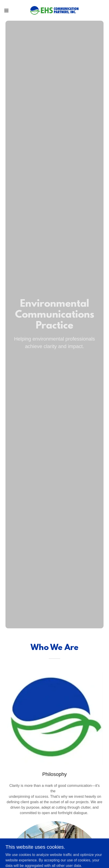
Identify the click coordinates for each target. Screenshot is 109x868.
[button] (10, 10)
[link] (54, 10)
